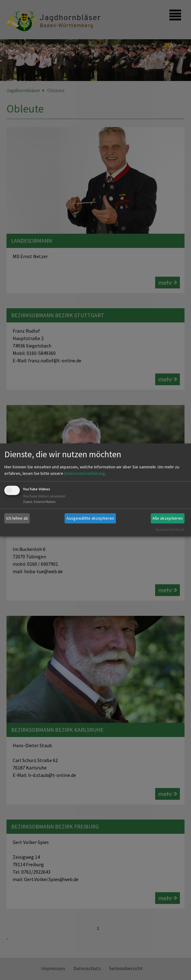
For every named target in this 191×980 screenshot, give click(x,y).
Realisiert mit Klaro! (170, 530)
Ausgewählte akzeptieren (90, 518)
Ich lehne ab (17, 518)
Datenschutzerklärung (85, 473)
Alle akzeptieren (168, 518)
